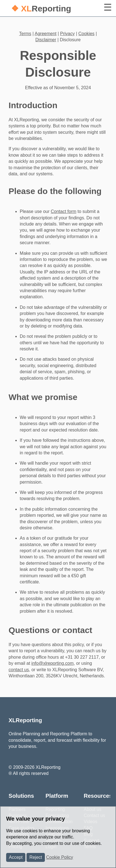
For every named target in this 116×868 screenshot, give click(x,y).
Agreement (45, 34)
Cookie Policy (60, 857)
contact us (19, 670)
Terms (25, 34)
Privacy (67, 34)
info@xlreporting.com (53, 663)
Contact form (64, 211)
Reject (36, 857)
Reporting (41, 9)
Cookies (86, 34)
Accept (16, 857)
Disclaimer (46, 40)
